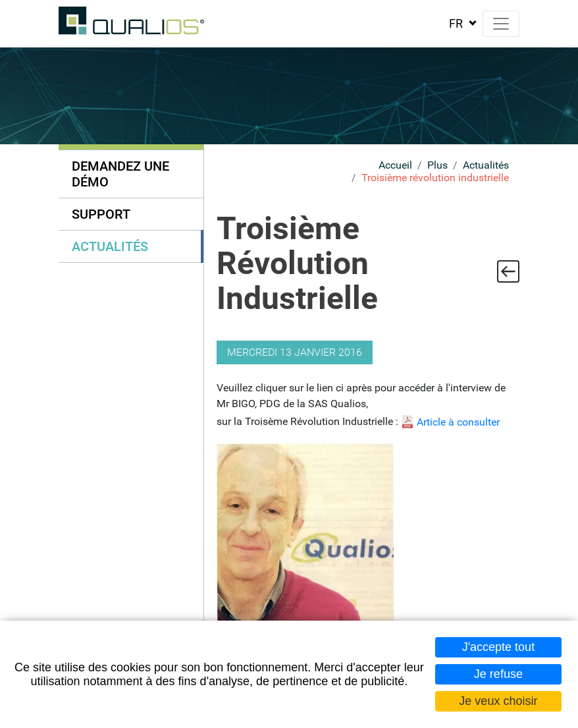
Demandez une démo (120, 174)
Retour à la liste (508, 271)
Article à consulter (458, 422)
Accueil (395, 165)
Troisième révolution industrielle (435, 178)
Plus (437, 165)
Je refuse (498, 674)
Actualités (486, 165)
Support (101, 214)
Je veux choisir (498, 701)
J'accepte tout (499, 647)
